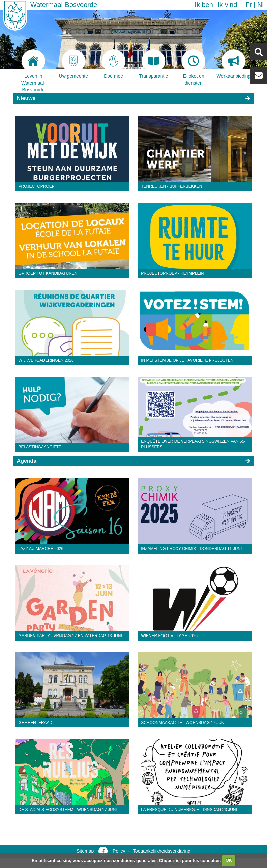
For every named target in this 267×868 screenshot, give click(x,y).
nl (260, 5)
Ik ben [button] (204, 5)
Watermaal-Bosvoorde (64, 5)
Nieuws (26, 98)
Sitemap (85, 851)
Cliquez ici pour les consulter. (190, 860)
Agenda (27, 461)
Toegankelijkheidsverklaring (162, 851)
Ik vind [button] (228, 5)
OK (229, 860)
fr (249, 5)
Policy (119, 851)
